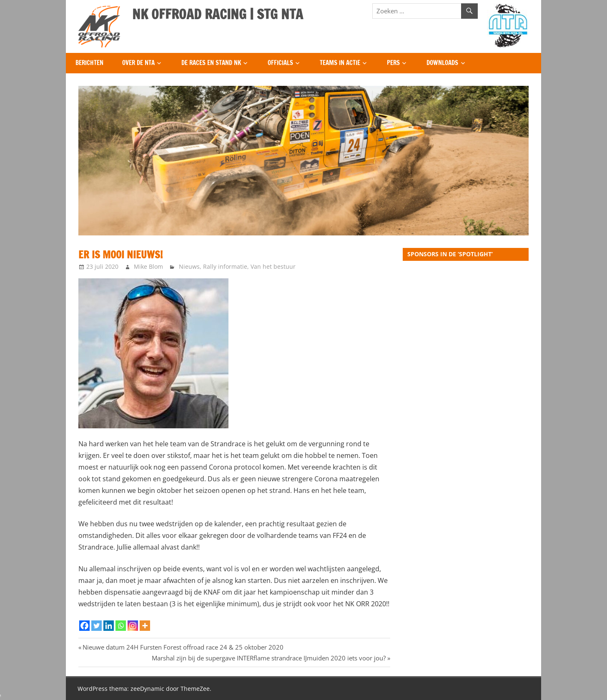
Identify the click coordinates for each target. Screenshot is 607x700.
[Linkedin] (109, 626)
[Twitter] (97, 626)
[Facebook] (84, 626)
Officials (280, 63)
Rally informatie (225, 266)
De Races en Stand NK (211, 63)
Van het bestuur (273, 266)
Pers (393, 63)
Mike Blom (148, 266)
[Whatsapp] (121, 626)
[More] (145, 626)
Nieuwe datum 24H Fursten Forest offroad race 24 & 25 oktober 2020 (183, 647)
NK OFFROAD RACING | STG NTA (218, 14)
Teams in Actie (340, 63)
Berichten (89, 63)
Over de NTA (138, 63)
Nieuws (189, 266)
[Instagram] (133, 626)
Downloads (442, 63)
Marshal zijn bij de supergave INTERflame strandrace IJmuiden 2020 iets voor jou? (269, 658)
